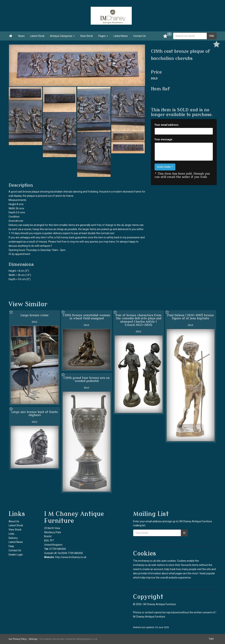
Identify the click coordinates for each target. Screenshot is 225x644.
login (211, 639)
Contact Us (140, 36)
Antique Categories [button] (62, 36)
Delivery (13, 538)
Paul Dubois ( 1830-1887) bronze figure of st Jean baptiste (191, 317)
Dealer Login (16, 555)
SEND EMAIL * (165, 167)
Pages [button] (103, 36)
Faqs (11, 546)
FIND (212, 36)
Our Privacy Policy (18, 639)
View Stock (86, 36)
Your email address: (167, 125)
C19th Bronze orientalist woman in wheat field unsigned (86, 317)
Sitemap (33, 639)
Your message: (164, 139)
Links (11, 534)
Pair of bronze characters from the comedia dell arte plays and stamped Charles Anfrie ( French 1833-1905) (139, 320)
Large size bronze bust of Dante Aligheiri (35, 414)
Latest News (121, 36)
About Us (14, 521)
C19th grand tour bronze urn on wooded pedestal (86, 380)
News (21, 36)
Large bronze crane (34, 315)
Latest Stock (37, 36)
